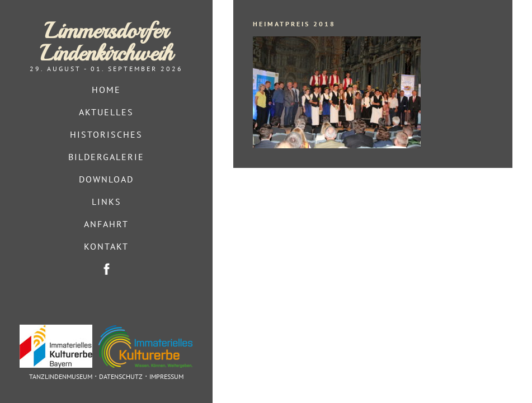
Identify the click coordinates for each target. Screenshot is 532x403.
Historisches (106, 134)
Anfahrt (106, 224)
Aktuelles (106, 112)
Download (106, 179)
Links (107, 201)
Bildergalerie (106, 157)
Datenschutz (121, 376)
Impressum (166, 376)
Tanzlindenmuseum (61, 376)
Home (106, 90)
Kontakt (106, 246)
